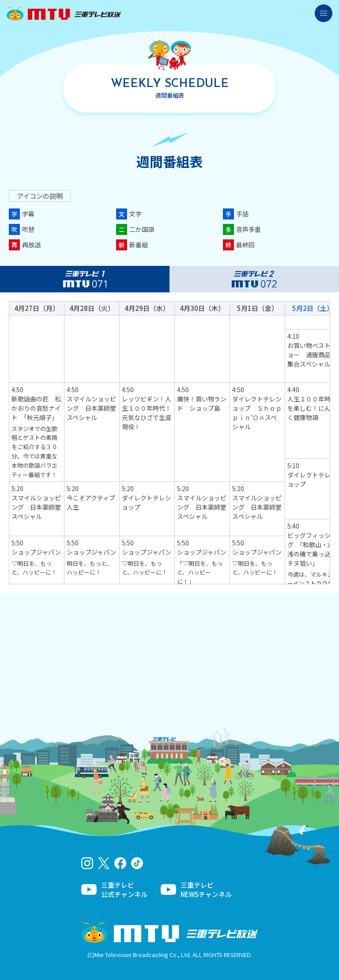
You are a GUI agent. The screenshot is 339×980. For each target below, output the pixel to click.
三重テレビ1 (85, 279)
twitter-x (104, 863)
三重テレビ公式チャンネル (124, 889)
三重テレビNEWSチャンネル (206, 889)
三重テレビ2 (254, 279)
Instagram (87, 863)
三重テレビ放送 (64, 13)
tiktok (137, 863)
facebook (120, 863)
